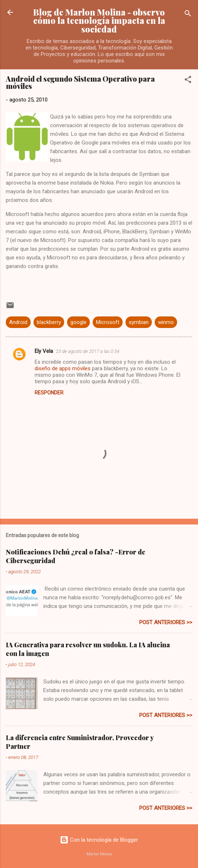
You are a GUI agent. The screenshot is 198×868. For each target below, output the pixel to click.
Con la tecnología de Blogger (99, 840)
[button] (188, 81)
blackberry (49, 322)
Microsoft (108, 322)
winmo (166, 322)
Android (18, 322)
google (78, 322)
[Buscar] (188, 15)
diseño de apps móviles (63, 368)
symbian (139, 322)
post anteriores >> (166, 622)
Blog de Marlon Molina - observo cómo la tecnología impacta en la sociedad (99, 21)
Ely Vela (44, 351)
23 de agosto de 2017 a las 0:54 (88, 351)
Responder (49, 393)
